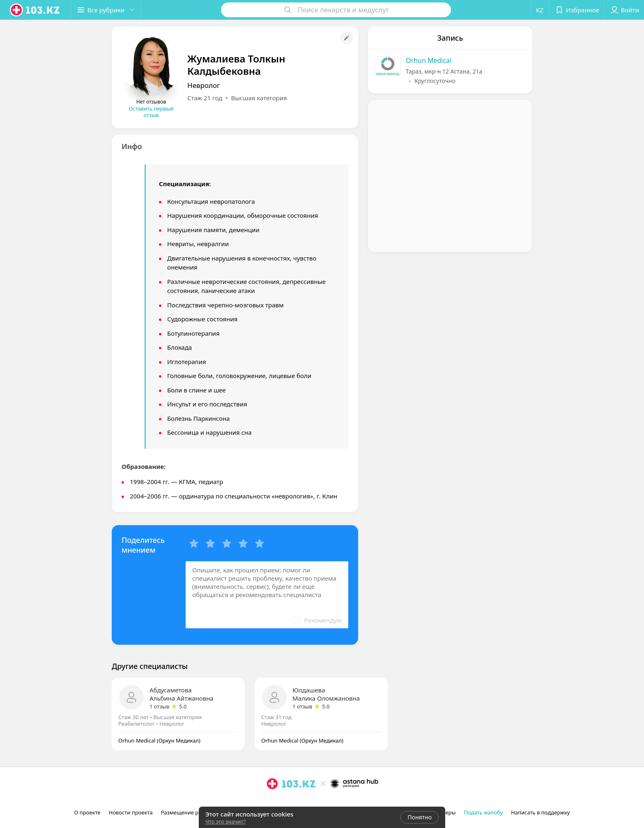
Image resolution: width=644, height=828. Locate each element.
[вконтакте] (295, 802)
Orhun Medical (429, 60)
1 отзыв (159, 706)
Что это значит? (225, 821)
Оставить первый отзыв (151, 112)
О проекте (87, 812)
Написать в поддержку (540, 812)
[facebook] (284, 802)
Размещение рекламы (190, 812)
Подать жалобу (483, 812)
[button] (106, 10)
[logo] (35, 10)
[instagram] (272, 802)
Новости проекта (130, 812)
